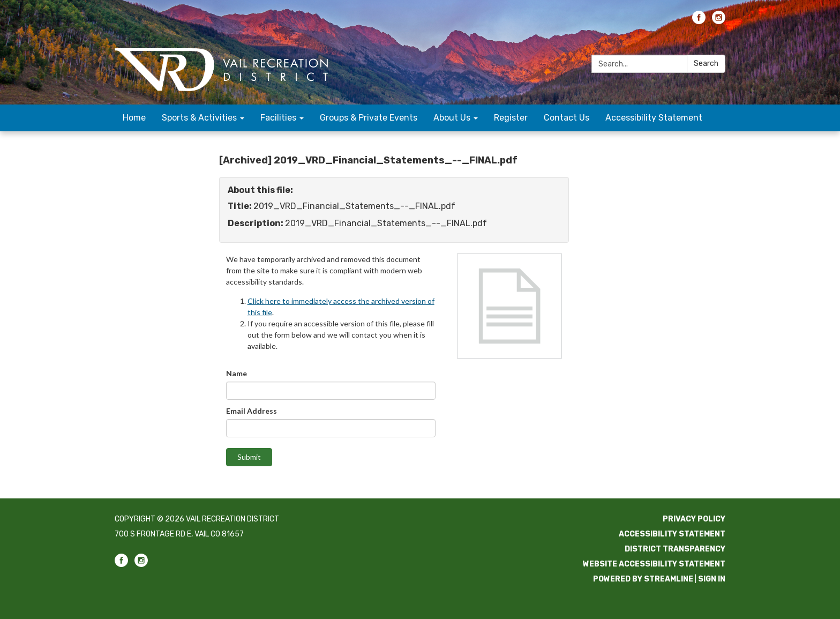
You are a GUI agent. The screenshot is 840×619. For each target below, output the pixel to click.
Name (237, 373)
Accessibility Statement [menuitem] (654, 118)
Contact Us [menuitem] (567, 118)
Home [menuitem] (134, 118)
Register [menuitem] (511, 118)
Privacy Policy (694, 519)
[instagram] (719, 21)
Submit (249, 457)
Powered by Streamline (643, 579)
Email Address (252, 411)
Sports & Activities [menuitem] (199, 118)
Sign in (712, 579)
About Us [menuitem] (452, 118)
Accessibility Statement (672, 534)
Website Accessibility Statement (654, 564)
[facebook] (699, 21)
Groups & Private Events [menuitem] (369, 118)
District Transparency (675, 549)
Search (706, 64)
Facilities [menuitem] (278, 118)
